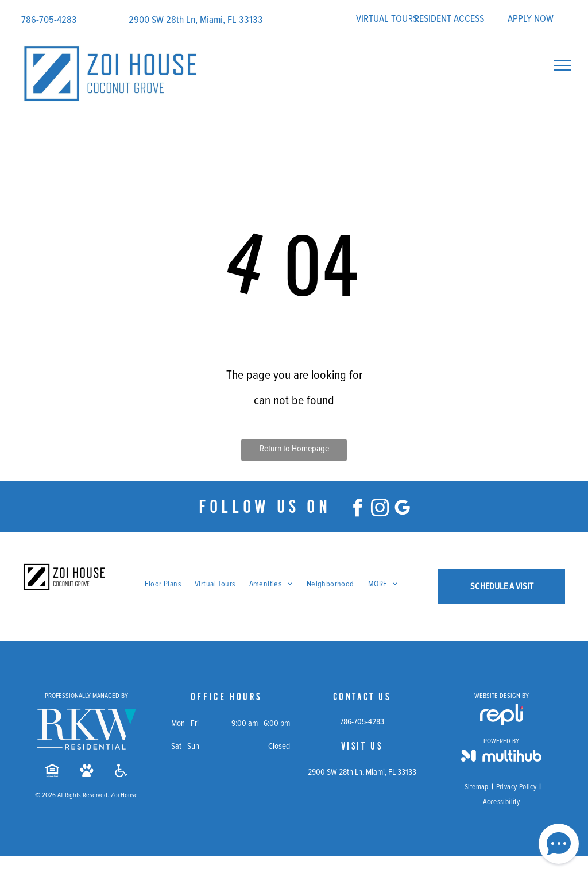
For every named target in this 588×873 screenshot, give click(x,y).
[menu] (563, 65)
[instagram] (380, 510)
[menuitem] (163, 584)
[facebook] (358, 510)
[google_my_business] (403, 510)
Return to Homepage (294, 449)
